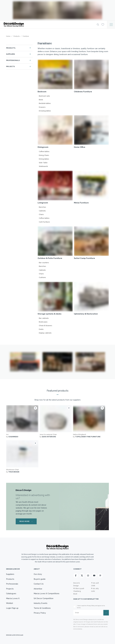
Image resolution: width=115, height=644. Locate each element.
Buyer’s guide (40, 579)
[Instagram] (88, 576)
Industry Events (41, 603)
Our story (38, 574)
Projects (10, 66)
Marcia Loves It (13, 598)
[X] (82, 576)
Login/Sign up (12, 608)
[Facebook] (76, 576)
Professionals (13, 60)
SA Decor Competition (44, 598)
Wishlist (10, 603)
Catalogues (11, 594)
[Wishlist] (103, 25)
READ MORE (26, 521)
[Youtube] (94, 576)
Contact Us (39, 584)
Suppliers (10, 54)
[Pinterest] (100, 576)
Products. (11, 48)
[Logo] (48, 25)
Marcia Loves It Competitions (47, 594)
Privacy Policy (40, 613)
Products (10, 579)
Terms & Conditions (42, 608)
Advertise (38, 589)
